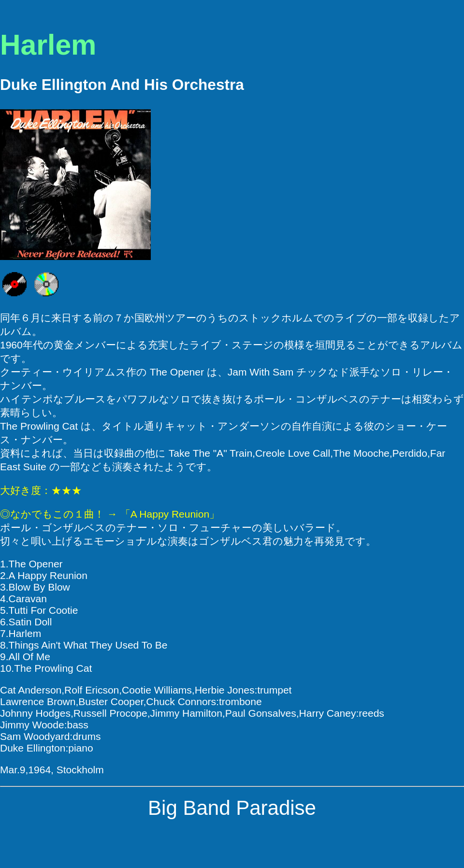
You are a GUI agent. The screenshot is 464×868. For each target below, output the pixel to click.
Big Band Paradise (232, 808)
